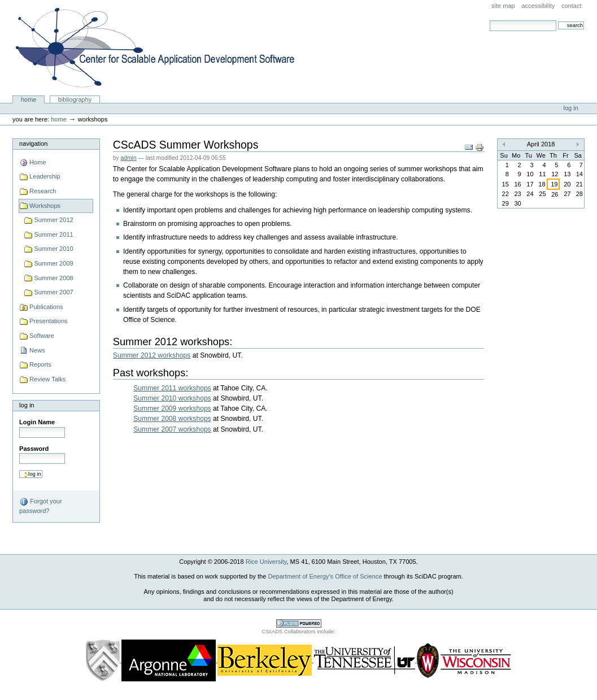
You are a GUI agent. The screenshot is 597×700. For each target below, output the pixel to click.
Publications (46, 307)
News (37, 350)
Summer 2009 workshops (172, 408)
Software (42, 336)
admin (129, 158)
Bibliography (75, 99)
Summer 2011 (53, 234)
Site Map (503, 6)
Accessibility (538, 6)
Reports (40, 364)
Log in (571, 108)
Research (43, 191)
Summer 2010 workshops (172, 398)
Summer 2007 (53, 292)
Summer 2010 (53, 249)
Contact (572, 6)
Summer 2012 (53, 220)
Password (34, 449)
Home (29, 99)
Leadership (45, 176)
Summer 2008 (53, 278)
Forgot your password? (40, 506)
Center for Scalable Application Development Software (155, 48)
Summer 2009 (53, 263)
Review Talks (47, 379)
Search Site (489, 20)
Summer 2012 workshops (152, 355)
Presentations (48, 321)
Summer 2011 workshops (172, 388)
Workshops (45, 206)
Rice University (266, 562)
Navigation (33, 144)
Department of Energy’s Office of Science (325, 576)
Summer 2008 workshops (172, 419)
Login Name (37, 422)
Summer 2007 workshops (172, 429)
